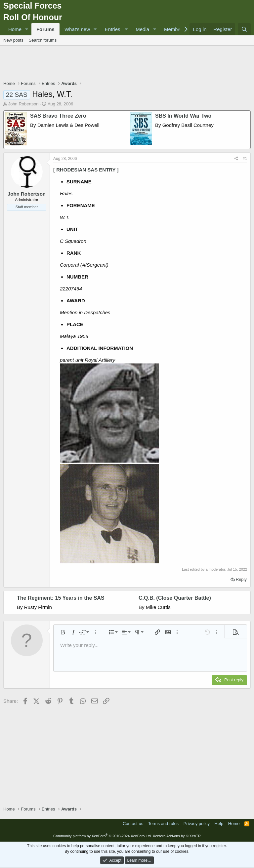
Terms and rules (163, 824)
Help (219, 824)
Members (174, 29)
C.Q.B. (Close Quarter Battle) (175, 598)
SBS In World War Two (183, 116)
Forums (45, 29)
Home (15, 29)
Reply (241, 579)
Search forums (43, 40)
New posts (13, 40)
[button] (27, 29)
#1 (245, 159)
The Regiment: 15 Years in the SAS (61, 598)
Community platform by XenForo (103, 836)
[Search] (244, 29)
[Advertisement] (127, 64)
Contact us (133, 824)
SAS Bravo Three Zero (58, 116)
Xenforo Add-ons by (177, 836)
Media (142, 29)
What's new (77, 29)
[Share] (236, 159)
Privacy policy (197, 824)
